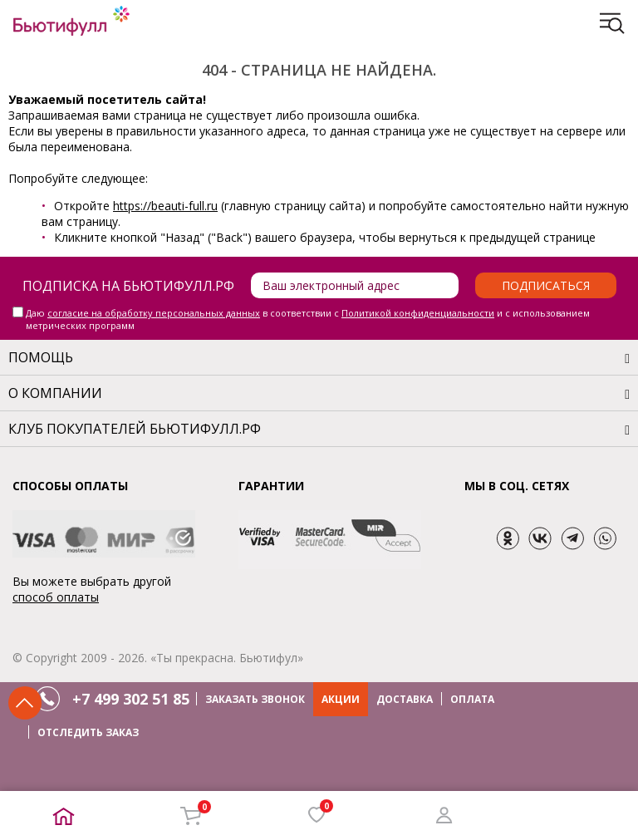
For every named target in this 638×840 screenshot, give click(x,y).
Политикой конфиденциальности (418, 313)
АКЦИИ (341, 699)
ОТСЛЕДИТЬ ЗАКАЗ (88, 732)
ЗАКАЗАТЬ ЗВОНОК (255, 699)
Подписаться (546, 285)
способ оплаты (56, 597)
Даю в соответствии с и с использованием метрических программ (308, 319)
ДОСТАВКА (405, 699)
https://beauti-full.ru (165, 206)
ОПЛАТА (472, 699)
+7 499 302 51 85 (131, 699)
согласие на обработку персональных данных (154, 313)
